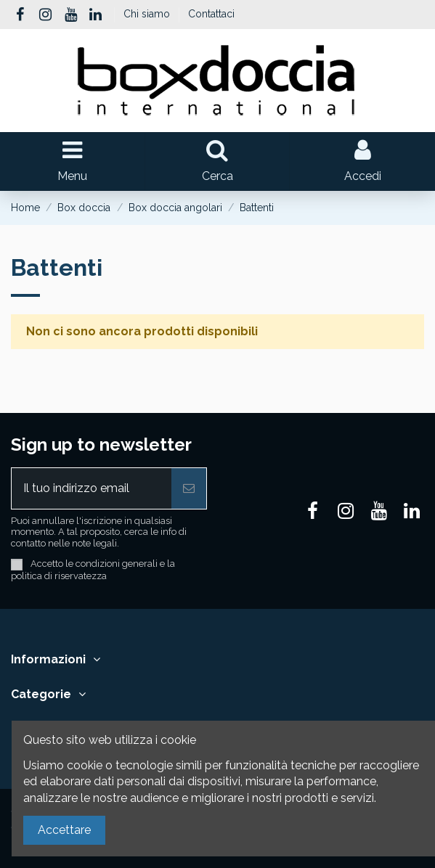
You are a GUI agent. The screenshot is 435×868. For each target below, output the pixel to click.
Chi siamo (148, 14)
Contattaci (211, 14)
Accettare (64, 830)
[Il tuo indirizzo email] (92, 488)
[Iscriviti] (189, 488)
